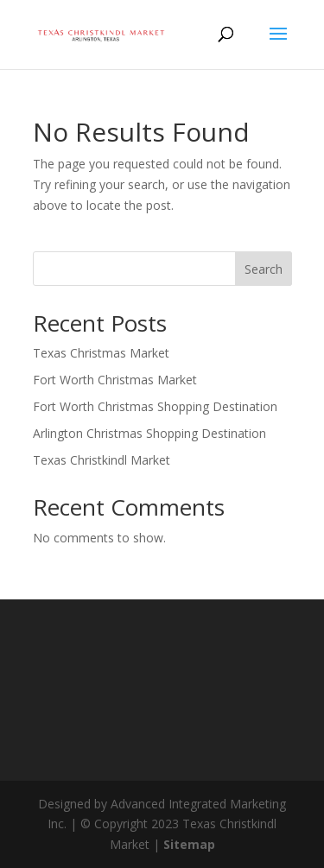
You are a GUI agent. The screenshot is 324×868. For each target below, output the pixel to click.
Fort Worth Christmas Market (115, 380)
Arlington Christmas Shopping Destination (149, 433)
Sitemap (189, 844)
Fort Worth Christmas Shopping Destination (155, 406)
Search (264, 269)
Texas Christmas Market (101, 353)
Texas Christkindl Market (102, 460)
